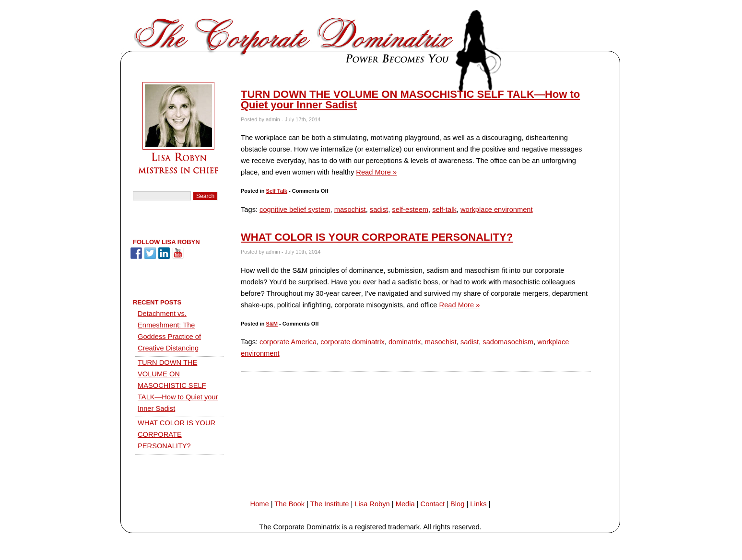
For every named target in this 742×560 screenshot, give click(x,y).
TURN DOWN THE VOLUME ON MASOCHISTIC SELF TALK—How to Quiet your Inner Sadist (410, 99)
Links (478, 504)
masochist (350, 210)
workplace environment (497, 210)
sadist (379, 210)
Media (405, 504)
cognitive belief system (295, 210)
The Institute (330, 504)
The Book (289, 504)
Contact (433, 504)
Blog (457, 504)
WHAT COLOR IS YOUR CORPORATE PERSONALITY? (377, 237)
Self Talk (277, 191)
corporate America (288, 342)
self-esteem (410, 210)
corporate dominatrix (353, 342)
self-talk (444, 210)
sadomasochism (508, 342)
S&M (272, 324)
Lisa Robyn (372, 504)
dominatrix (405, 342)
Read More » (376, 172)
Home (260, 504)
